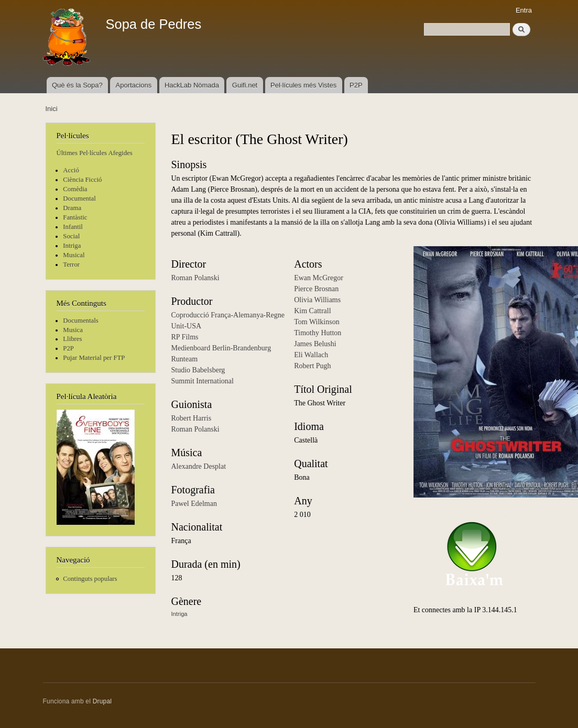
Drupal (102, 701)
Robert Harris (192, 418)
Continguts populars (90, 579)
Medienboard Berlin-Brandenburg (221, 348)
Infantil (73, 227)
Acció (71, 170)
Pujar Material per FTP (94, 358)
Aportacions (134, 85)
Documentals (80, 321)
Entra (524, 10)
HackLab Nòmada (192, 85)
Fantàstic (75, 217)
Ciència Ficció (82, 180)
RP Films (185, 337)
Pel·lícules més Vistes (303, 85)
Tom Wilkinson (317, 322)
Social (71, 236)
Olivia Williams (317, 300)
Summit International (203, 381)
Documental (79, 198)
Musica (73, 330)
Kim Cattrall (312, 311)
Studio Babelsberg (198, 370)
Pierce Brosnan (316, 289)
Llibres (72, 339)
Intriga (72, 246)
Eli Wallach (311, 355)
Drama (72, 208)
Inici (52, 109)
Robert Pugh (312, 366)
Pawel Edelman (194, 504)
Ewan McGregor (319, 278)
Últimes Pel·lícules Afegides (95, 153)
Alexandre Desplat (199, 466)
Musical (74, 255)
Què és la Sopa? (77, 85)
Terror (71, 264)
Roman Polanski (195, 278)
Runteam (185, 359)
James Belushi (315, 344)
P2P (356, 85)
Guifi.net (245, 85)
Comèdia (75, 189)
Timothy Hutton (318, 333)
